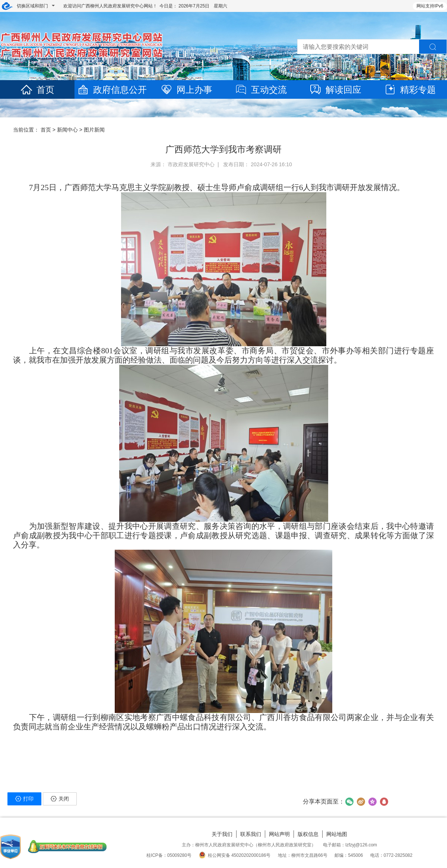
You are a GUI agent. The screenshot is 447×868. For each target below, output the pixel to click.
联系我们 (251, 834)
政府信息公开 (112, 90)
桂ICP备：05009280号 (169, 855)
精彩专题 (410, 90)
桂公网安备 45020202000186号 (235, 855)
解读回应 (335, 90)
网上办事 (186, 90)
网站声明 (279, 834)
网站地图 (337, 834)
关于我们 (222, 834)
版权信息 (308, 834)
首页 (37, 90)
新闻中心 (67, 130)
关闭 (60, 799)
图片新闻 (94, 130)
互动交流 (261, 90)
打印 (24, 799)
